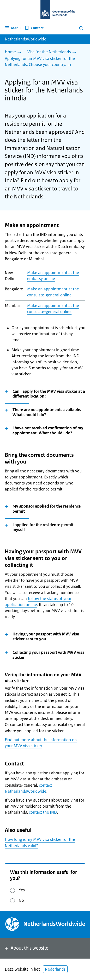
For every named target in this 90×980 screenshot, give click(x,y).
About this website (26, 948)
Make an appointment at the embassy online (53, 276)
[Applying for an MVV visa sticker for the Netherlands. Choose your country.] (43, 62)
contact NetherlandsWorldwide (28, 788)
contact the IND (43, 812)
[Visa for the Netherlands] (53, 52)
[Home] (14, 52)
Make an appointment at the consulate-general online (53, 292)
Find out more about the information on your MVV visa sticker (41, 743)
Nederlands (55, 969)
